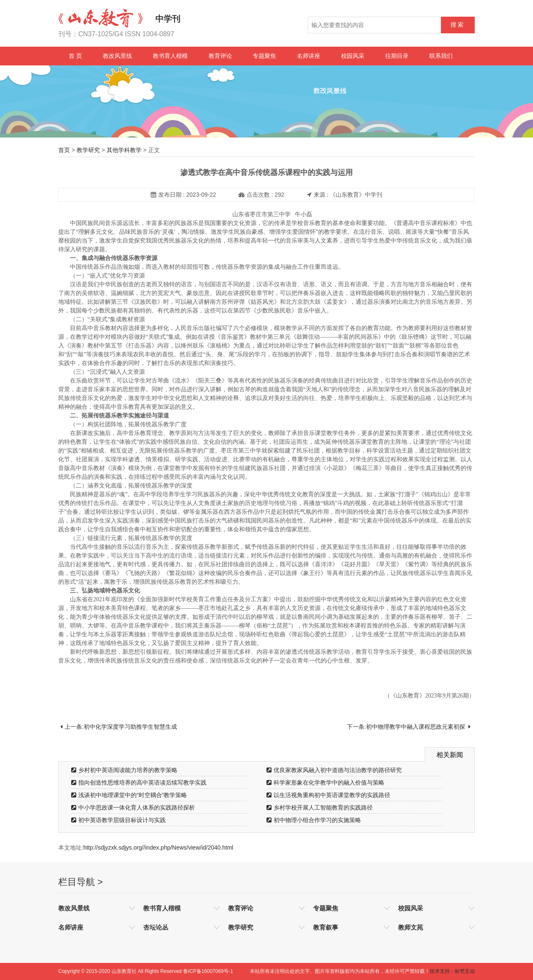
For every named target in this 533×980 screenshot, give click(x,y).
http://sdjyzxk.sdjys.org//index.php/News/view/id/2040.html (158, 847)
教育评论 (220, 56)
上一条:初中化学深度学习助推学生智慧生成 (119, 727)
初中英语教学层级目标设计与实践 (118, 820)
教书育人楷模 (170, 56)
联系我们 (441, 56)
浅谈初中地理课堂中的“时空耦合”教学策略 (129, 795)
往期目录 (397, 56)
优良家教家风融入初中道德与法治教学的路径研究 (334, 770)
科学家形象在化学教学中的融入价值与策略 (325, 782)
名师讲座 (309, 56)
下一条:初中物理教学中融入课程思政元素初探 (409, 727)
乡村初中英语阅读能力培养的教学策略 (124, 770)
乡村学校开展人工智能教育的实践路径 (320, 807)
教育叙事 (326, 927)
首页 (64, 150)
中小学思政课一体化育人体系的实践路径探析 (133, 807)
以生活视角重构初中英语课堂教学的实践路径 (328, 795)
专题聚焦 (264, 56)
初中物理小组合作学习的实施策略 (314, 820)
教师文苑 (411, 927)
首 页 (75, 56)
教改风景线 (117, 56)
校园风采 (353, 56)
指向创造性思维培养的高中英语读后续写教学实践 (139, 782)
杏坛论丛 (156, 927)
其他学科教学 (124, 150)
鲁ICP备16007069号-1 (208, 971)
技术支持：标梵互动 (452, 971)
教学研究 (88, 150)
